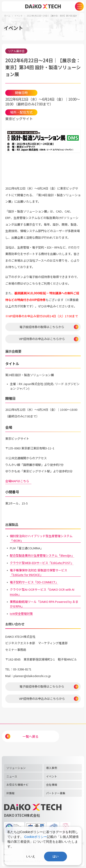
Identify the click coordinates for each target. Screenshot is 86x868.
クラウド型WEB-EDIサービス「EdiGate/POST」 (42, 563)
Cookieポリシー (36, 837)
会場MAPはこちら (18, 481)
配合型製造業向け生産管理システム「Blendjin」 (42, 555)
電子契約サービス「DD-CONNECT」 (34, 582)
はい (55, 856)
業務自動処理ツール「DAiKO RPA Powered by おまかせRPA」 (44, 604)
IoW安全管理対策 (21, 614)
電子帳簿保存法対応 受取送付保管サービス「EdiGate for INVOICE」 (39, 572)
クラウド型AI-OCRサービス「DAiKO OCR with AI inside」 (42, 592)
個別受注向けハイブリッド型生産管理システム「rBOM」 (41, 538)
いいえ (31, 856)
